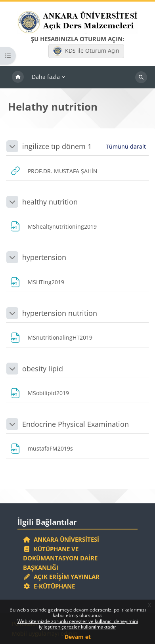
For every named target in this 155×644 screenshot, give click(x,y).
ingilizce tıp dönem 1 (57, 146)
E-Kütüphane (49, 586)
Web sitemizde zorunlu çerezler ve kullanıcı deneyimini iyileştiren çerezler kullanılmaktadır (78, 624)
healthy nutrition (50, 202)
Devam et (78, 637)
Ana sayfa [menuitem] (18, 77)
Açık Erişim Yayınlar (62, 577)
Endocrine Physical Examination (76, 424)
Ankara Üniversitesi (61, 539)
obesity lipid (43, 369)
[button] (12, 146)
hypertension (44, 257)
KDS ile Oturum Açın (86, 51)
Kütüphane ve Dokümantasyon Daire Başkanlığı (60, 558)
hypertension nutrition (60, 313)
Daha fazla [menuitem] (46, 77)
